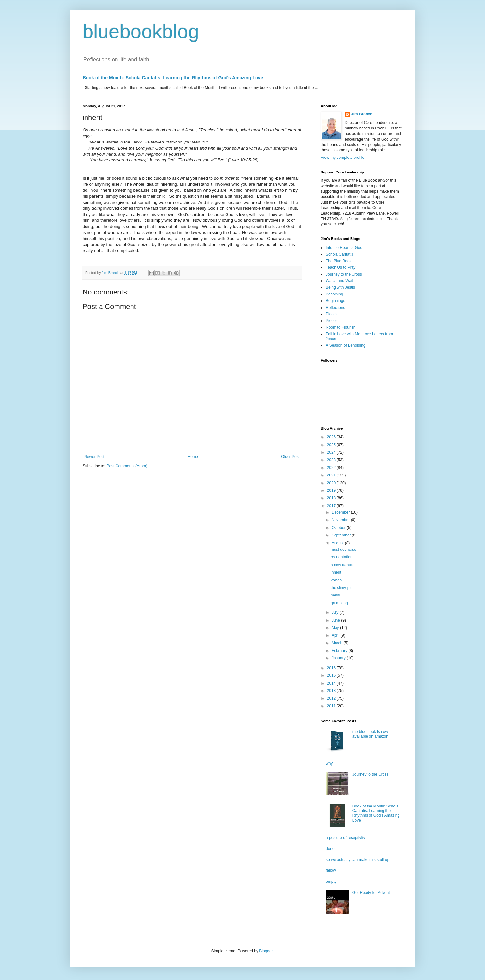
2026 (332, 437)
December (341, 512)
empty (331, 882)
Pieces (332, 314)
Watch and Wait (339, 281)
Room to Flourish (341, 327)
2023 (332, 460)
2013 (332, 691)
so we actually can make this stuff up (358, 860)
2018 (332, 498)
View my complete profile (343, 158)
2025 (332, 445)
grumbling (339, 603)
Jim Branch (362, 114)
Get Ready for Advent (371, 893)
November (341, 520)
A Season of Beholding (345, 345)
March (338, 643)
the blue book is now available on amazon (370, 734)
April (336, 635)
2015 (332, 675)
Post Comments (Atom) (127, 466)
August (338, 543)
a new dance (342, 565)
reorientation (342, 557)
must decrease (344, 550)
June (336, 620)
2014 (332, 683)
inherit (336, 572)
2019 (332, 490)
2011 (332, 706)
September (342, 535)
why (329, 763)
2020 (332, 483)
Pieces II (333, 321)
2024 (332, 452)
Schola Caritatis (339, 254)
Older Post (290, 457)
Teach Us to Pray (341, 267)
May (336, 628)
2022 (332, 468)
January (339, 658)
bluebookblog (141, 31)
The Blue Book (339, 261)
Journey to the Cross (344, 274)
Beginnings (335, 301)
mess (335, 595)
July (336, 612)
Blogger (266, 951)
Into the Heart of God (344, 248)
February (340, 651)
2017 (332, 506)
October (339, 528)
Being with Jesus (340, 287)
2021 (332, 475)
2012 (332, 698)
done (330, 849)
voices (336, 580)
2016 (332, 668)
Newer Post (94, 457)
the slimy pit (341, 588)
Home (193, 457)
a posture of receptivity (345, 838)
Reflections (335, 308)
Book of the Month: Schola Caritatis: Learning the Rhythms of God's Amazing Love (173, 78)
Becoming (334, 294)
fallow (331, 870)
